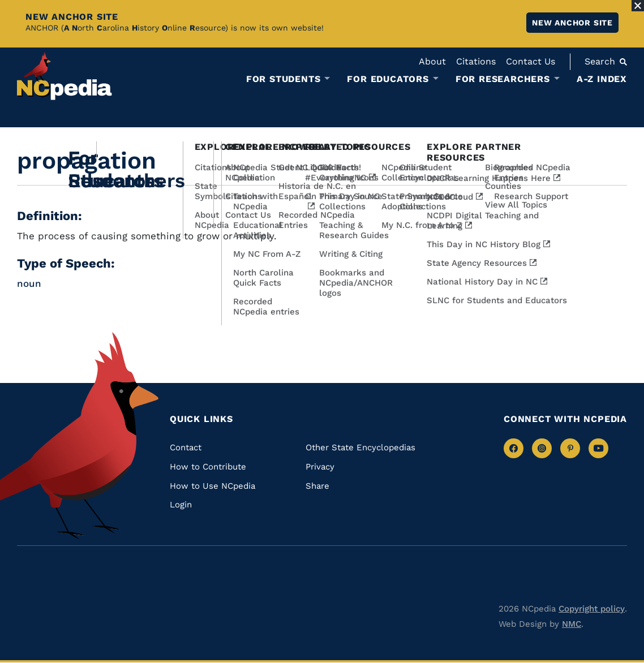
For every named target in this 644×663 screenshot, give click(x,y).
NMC (572, 624)
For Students (284, 79)
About (432, 61)
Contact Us (531, 61)
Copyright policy (592, 609)
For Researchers (503, 79)
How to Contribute (208, 467)
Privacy (320, 467)
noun (29, 283)
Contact (186, 447)
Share (317, 486)
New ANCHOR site (572, 23)
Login (181, 505)
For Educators (388, 79)
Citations (476, 61)
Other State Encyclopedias (360, 447)
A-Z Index (602, 79)
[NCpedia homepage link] (65, 76)
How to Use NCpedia (212, 486)
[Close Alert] (638, 6)
